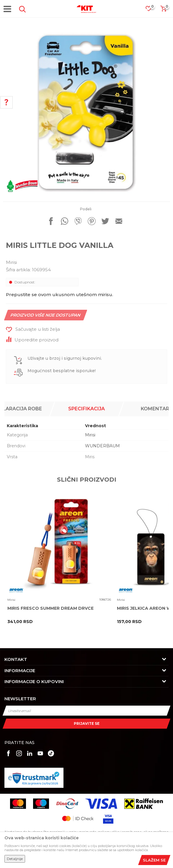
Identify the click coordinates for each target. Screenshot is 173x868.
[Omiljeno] (151, 10)
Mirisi (11, 262)
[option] (86, 112)
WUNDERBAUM (102, 446)
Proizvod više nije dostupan (46, 315)
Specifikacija (86, 409)
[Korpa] (163, 11)
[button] (21, 9)
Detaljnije (15, 859)
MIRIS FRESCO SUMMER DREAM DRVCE (50, 608)
